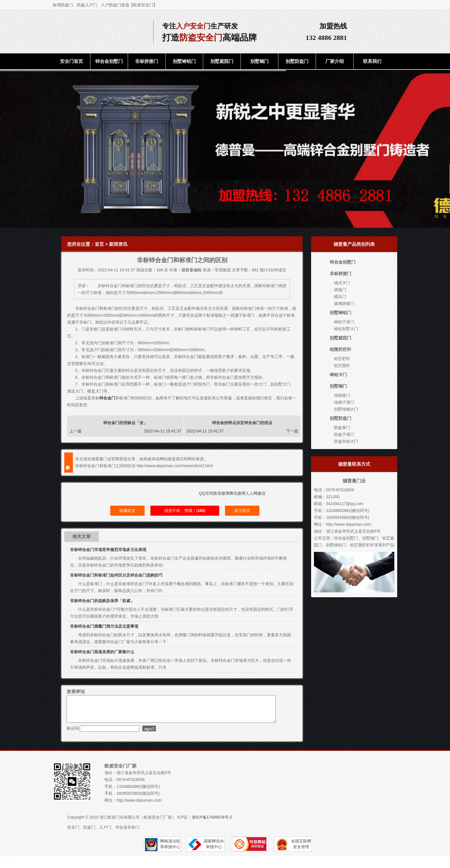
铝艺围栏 (342, 366)
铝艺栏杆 (342, 359)
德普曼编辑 (191, 270)
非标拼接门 (147, 61)
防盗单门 (342, 428)
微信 (261, 493)
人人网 (251, 493)
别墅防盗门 (297, 61)
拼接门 (340, 290)
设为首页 (242, 511)
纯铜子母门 (344, 402)
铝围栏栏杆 (341, 349)
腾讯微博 (237, 493)
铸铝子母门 (344, 322)
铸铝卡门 (338, 375)
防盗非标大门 (346, 441)
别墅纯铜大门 (346, 409)
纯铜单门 (342, 395)
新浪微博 (221, 493)
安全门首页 (71, 61)
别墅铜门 (259, 61)
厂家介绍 (335, 61)
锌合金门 (107, 398)
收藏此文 (127, 511)
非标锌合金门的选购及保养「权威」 (102, 601)
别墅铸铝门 (184, 61)
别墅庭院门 (222, 61)
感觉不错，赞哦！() (185, 511)
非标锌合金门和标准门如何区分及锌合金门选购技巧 (116, 575)
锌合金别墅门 (109, 61)
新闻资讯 (118, 244)
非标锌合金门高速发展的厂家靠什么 (102, 652)
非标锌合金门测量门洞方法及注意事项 (104, 626)
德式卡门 (342, 283)
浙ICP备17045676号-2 (212, 822)
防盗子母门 (344, 434)
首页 (99, 244)
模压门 (340, 297)
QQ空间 (206, 493)
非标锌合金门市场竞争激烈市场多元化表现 (108, 550)
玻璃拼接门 (344, 303)
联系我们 (372, 61)
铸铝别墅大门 (346, 329)
